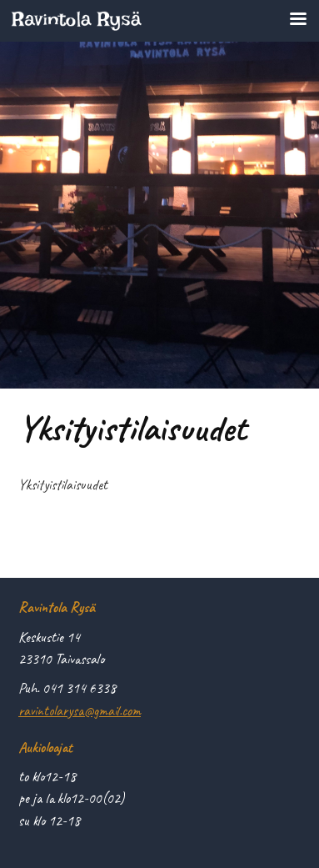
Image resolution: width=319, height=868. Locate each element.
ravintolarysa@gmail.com (80, 710)
